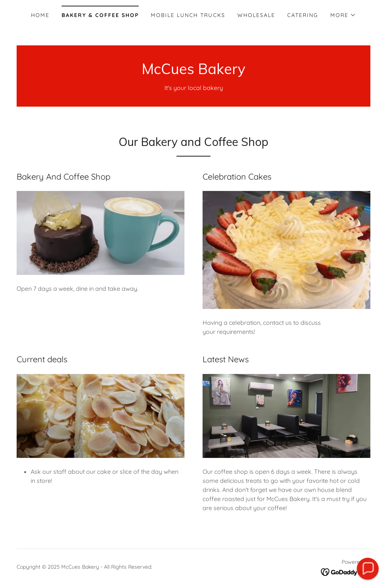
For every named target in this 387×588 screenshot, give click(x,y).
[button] (343, 15)
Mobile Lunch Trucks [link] (188, 15)
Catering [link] (303, 15)
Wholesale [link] (256, 15)
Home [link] (40, 15)
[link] (193, 72)
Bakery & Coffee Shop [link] (100, 15)
